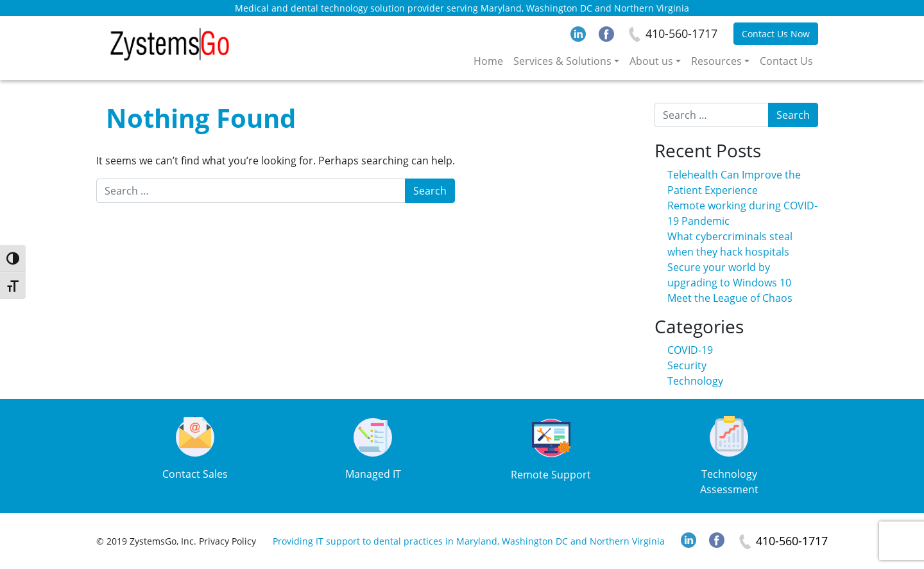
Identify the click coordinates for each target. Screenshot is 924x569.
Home (488, 61)
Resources (716, 61)
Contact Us (786, 61)
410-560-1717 (681, 33)
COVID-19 (690, 350)
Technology (695, 381)
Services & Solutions (562, 61)
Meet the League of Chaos (730, 298)
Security (687, 365)
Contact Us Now (776, 34)
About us (651, 61)
